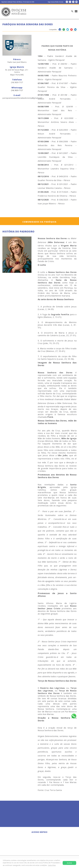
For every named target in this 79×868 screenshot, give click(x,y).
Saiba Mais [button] (52, 865)
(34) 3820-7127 (17, 90)
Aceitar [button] (69, 863)
